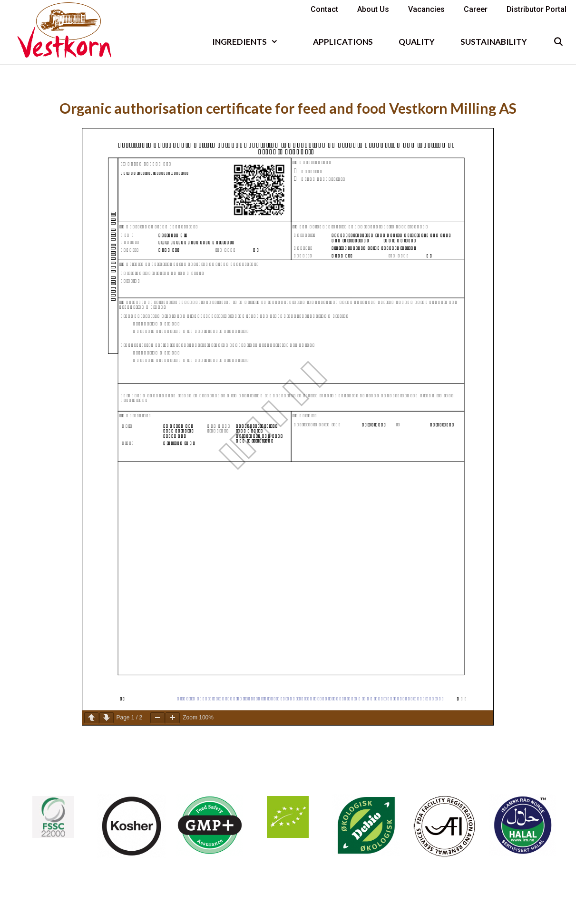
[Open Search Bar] (558, 42)
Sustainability (494, 42)
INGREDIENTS (252, 42)
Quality (417, 42)
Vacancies (426, 9)
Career (476, 9)
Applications (343, 42)
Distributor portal (537, 9)
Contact (324, 9)
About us (373, 9)
